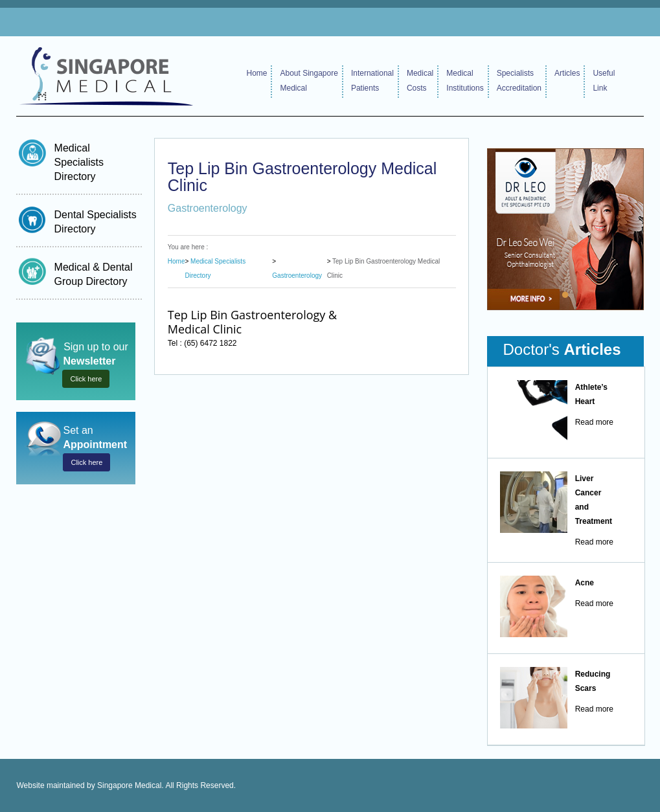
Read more (594, 422)
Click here (86, 379)
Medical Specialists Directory (79, 162)
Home (256, 73)
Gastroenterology (297, 276)
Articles (567, 73)
